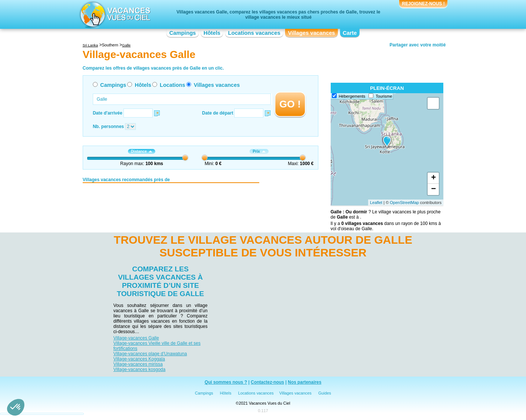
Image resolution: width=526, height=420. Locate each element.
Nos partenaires (305, 382)
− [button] (433, 189)
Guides (325, 393)
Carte (350, 33)
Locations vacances (254, 33)
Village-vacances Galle (136, 338)
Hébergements (352, 96)
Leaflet (376, 203)
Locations (172, 85)
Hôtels (212, 33)
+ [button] (433, 178)
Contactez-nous (267, 382)
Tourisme (384, 96)
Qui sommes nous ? (226, 382)
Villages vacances (312, 33)
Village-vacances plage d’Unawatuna (150, 354)
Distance (142, 151)
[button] (16, 407)
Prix (259, 151)
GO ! (290, 104)
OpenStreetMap (404, 203)
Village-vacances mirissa (138, 364)
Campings (182, 33)
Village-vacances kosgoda (139, 369)
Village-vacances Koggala (139, 359)
